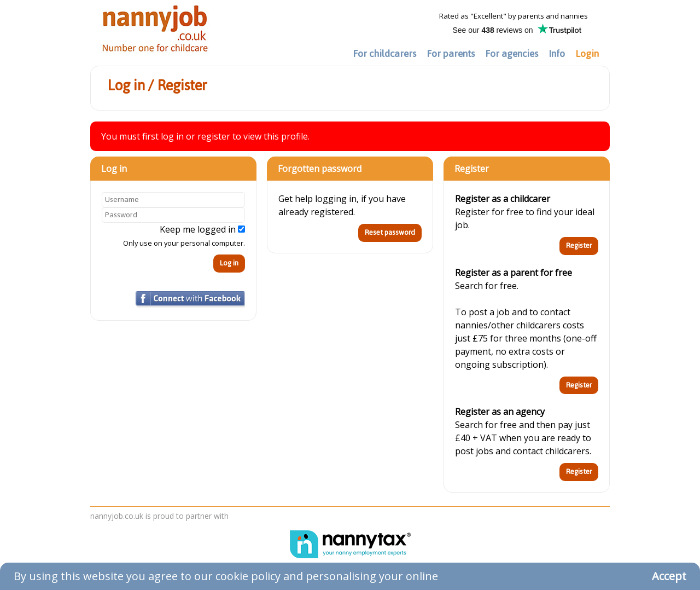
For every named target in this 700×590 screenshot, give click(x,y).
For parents (451, 54)
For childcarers (384, 54)
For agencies (512, 54)
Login (587, 54)
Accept (669, 576)
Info (557, 54)
